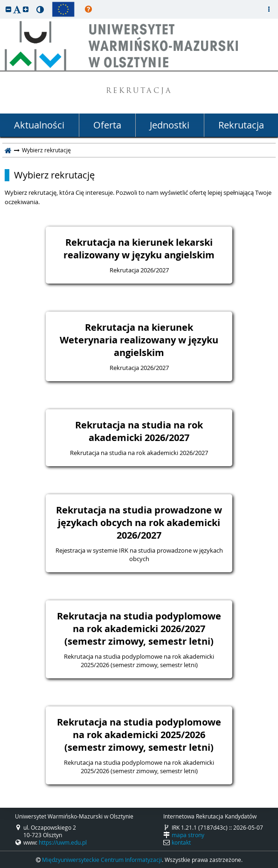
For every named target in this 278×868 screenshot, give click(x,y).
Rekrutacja (241, 125)
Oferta (107, 125)
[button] (8, 9)
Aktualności (39, 125)
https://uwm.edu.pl (63, 842)
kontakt (181, 842)
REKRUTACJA (139, 91)
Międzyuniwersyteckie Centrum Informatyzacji (102, 860)
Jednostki (170, 125)
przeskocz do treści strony (2, 2)
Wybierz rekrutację (54, 175)
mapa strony (188, 835)
